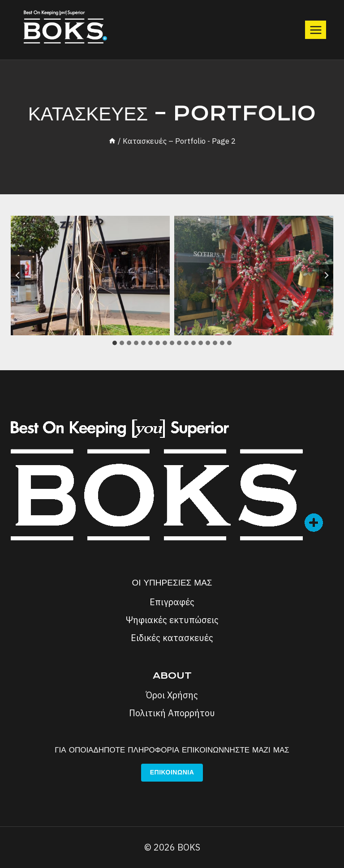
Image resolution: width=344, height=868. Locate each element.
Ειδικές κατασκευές (172, 638)
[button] (90, 275)
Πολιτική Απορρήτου (172, 713)
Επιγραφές (172, 602)
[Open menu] (316, 30)
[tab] (115, 343)
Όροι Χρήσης (172, 695)
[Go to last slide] (18, 275)
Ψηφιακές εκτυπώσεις (172, 620)
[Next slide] (326, 275)
